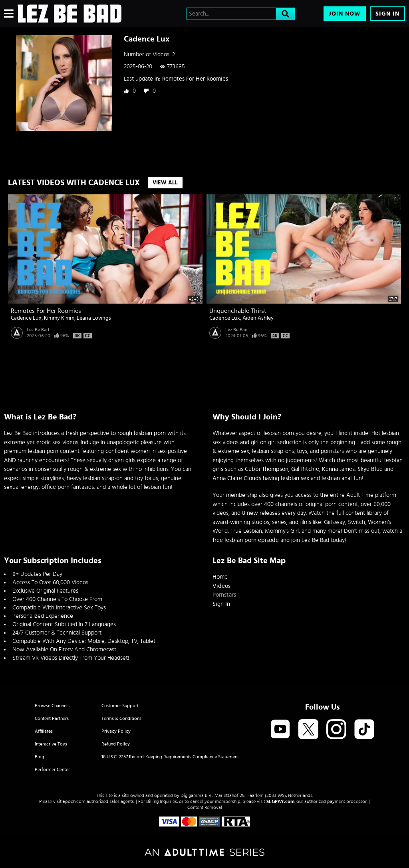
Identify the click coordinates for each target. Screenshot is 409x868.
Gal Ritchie (305, 469)
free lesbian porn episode (246, 540)
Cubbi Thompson (267, 469)
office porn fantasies (68, 487)
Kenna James (338, 469)
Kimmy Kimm (59, 318)
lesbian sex (295, 478)
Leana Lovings (94, 318)
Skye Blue (370, 469)
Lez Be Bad (38, 330)
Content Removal (205, 807)
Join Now (345, 14)
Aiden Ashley (258, 318)
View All (165, 183)
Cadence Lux (26, 318)
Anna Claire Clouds (237, 478)
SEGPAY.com (280, 801)
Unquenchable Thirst (238, 311)
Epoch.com (74, 801)
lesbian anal (337, 478)
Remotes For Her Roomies (195, 79)
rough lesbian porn (142, 433)
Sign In (387, 14)
